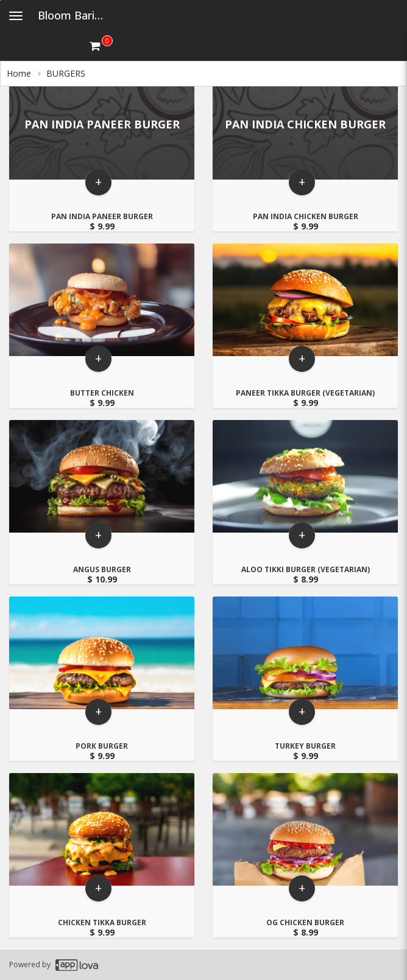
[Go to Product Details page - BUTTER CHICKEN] (102, 301)
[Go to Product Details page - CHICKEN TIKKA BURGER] (102, 831)
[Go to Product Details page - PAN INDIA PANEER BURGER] (102, 124)
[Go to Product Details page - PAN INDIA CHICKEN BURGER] (305, 124)
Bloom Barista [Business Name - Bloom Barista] (74, 15)
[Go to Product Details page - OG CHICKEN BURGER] (305, 831)
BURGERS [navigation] (66, 73)
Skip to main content (0, 0)
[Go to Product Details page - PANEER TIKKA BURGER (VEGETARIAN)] (305, 301)
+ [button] (98, 185)
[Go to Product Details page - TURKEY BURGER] (305, 654)
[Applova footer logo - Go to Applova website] (77, 965)
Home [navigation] (20, 73)
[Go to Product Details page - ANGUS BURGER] (102, 478)
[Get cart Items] (101, 46)
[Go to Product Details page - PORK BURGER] (102, 654)
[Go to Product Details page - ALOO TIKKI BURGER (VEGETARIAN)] (305, 478)
